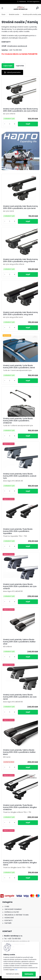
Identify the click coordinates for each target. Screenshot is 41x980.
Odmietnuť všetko (13, 974)
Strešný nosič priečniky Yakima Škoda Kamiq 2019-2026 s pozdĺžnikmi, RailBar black (19, 752)
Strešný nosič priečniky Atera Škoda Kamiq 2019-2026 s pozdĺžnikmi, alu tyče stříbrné (20, 586)
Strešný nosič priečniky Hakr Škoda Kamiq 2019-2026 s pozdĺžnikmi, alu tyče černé (20, 207)
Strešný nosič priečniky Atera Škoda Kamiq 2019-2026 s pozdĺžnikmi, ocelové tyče (20, 476)
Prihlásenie (23, 2)
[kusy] (10, 124)
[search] (37, 8)
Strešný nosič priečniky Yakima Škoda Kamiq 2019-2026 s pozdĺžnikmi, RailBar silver (19, 642)
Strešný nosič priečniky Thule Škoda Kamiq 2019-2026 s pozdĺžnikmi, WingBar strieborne (20, 807)
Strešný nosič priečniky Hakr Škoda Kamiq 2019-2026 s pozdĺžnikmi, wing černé (20, 313)
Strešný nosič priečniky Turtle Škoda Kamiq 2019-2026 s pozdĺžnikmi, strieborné (18, 421)
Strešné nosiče (14, 14)
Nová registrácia (34, 2)
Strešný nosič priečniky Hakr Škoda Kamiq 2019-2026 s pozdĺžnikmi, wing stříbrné (20, 260)
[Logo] (21, 8)
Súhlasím (29, 974)
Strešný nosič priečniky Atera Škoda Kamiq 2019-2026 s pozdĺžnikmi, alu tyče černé (20, 697)
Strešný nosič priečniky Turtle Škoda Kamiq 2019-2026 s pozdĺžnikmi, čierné (19, 367)
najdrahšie (20, 66)
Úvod (3, 14)
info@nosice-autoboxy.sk (17, 46)
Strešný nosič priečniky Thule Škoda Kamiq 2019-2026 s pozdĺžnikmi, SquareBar (18, 531)
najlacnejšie (8, 66)
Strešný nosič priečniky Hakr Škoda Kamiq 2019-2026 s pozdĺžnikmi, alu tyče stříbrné (20, 110)
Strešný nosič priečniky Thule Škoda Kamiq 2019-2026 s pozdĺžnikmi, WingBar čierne (20, 863)
